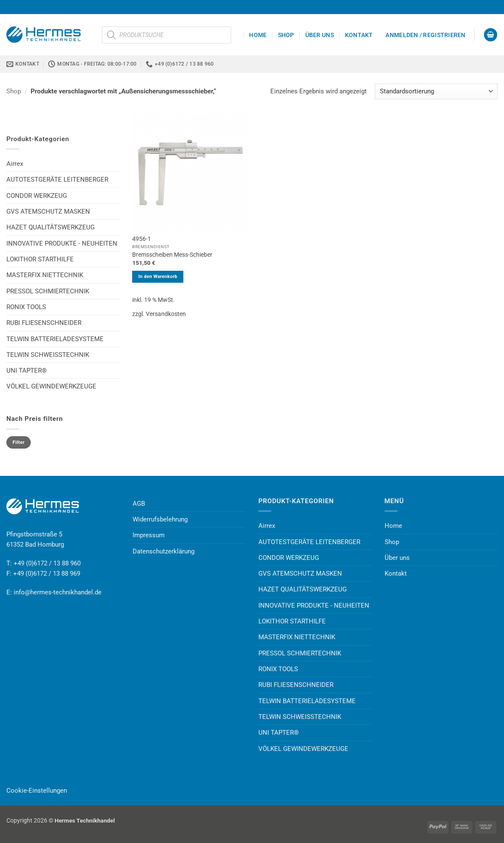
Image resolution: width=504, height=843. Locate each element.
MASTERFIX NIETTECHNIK (45, 275)
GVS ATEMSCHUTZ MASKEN (48, 211)
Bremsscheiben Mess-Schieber (172, 255)
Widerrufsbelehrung (160, 519)
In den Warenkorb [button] (158, 277)
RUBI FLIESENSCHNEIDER (44, 323)
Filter (19, 442)
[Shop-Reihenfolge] (436, 91)
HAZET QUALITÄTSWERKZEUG (51, 227)
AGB (139, 504)
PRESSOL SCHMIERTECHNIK (48, 291)
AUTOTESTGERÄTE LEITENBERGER (57, 180)
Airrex (15, 164)
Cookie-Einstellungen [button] (37, 791)
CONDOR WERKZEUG (37, 196)
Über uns (320, 35)
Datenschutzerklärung (164, 551)
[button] (425, 35)
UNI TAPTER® (27, 371)
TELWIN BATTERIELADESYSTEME (55, 339)
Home (258, 35)
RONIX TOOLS (26, 307)
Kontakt (359, 35)
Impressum (149, 535)
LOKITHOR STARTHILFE (40, 259)
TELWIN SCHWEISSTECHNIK (48, 355)
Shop (286, 35)
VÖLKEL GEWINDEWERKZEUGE (51, 386)
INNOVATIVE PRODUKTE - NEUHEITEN (62, 243)
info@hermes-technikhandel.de (58, 592)
